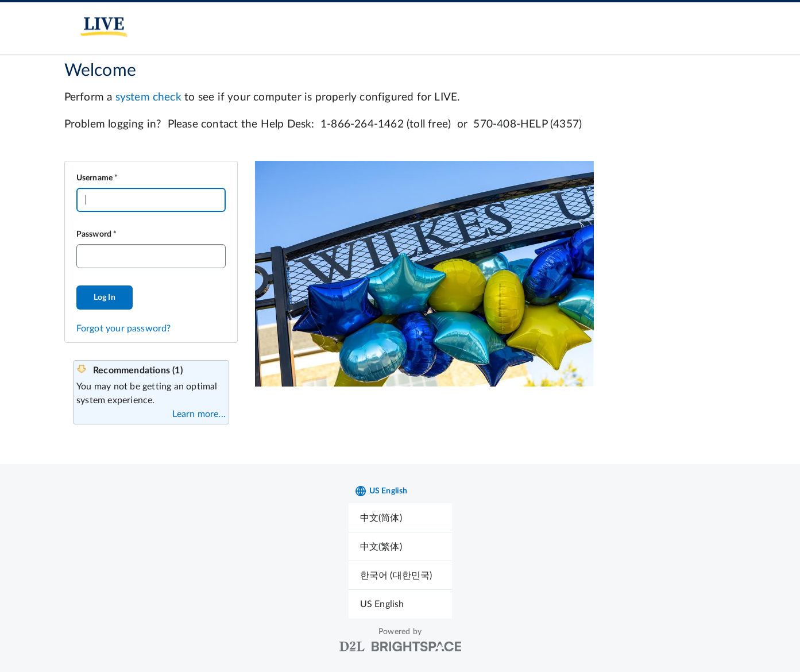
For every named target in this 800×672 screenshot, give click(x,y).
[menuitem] (400, 518)
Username (95, 178)
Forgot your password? (124, 329)
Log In (105, 298)
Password (94, 234)
